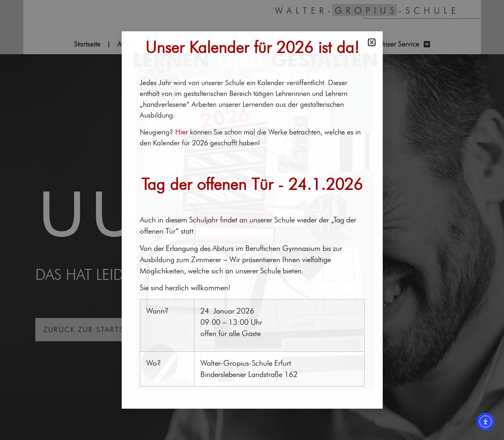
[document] (252, 220)
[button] (372, 42)
